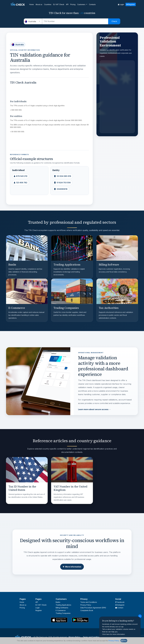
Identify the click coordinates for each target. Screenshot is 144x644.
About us (39, 4)
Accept (124, 641)
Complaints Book (87, 610)
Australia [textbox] (30, 22)
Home (32, 4)
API (67, 4)
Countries (48, 4)
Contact (119, 608)
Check (114, 21)
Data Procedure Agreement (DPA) (93, 608)
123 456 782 (21, 183)
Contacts (92, 4)
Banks (58, 602)
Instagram (120, 605)
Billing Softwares (62, 608)
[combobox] (33, 21)
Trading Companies (63, 613)
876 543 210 (21, 176)
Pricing (73, 4)
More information (72, 567)
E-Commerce (61, 610)
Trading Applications (63, 605)
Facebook (120, 602)
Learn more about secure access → (94, 409)
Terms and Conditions (89, 602)
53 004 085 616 (63, 176)
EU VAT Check (59, 4)
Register (131, 4)
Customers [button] (82, 4)
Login (121, 4)
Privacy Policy (114, 641)
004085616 (61, 189)
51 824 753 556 (62, 183)
